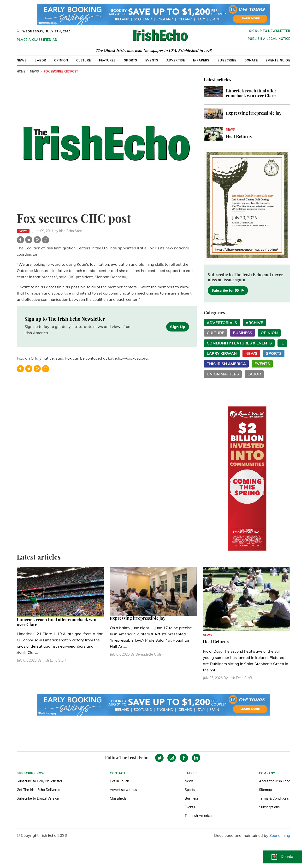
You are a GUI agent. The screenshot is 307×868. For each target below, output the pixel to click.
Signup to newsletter (270, 31)
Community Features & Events (239, 343)
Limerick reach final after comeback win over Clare (251, 93)
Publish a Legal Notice (269, 39)
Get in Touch (119, 781)
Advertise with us (123, 790)
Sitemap (265, 790)
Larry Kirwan (222, 353)
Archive (254, 323)
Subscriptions (269, 807)
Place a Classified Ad (37, 40)
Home (21, 71)
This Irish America (226, 364)
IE (282, 343)
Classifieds (118, 798)
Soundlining (280, 835)
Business (242, 333)
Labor (40, 60)
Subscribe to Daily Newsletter (40, 781)
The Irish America (198, 816)
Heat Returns (239, 136)
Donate (251, 60)
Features (108, 60)
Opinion (61, 60)
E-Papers (201, 60)
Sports (131, 60)
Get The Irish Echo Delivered (38, 790)
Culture (84, 60)
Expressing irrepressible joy (254, 113)
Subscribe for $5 (228, 290)
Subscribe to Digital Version (38, 798)
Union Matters (223, 374)
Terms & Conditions (274, 798)
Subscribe (227, 60)
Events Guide (278, 60)
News (22, 60)
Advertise (176, 60)
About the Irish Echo (275, 781)
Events (152, 60)
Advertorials (222, 323)
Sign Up (178, 327)
